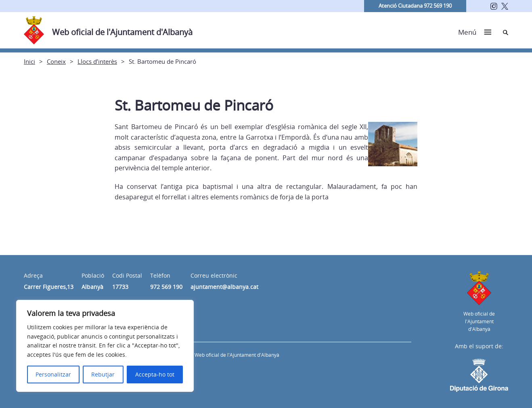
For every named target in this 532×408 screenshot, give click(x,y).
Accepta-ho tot (155, 374)
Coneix (56, 61)
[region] (105, 346)
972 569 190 (166, 287)
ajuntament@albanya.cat (224, 287)
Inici (29, 61)
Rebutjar (103, 374)
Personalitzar (53, 374)
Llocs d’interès (97, 61)
